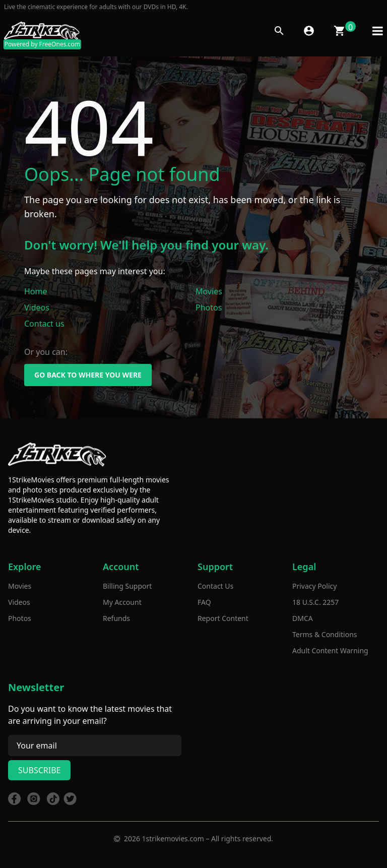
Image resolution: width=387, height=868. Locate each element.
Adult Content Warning (330, 650)
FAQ (204, 602)
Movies (209, 291)
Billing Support (127, 586)
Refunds (116, 618)
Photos (209, 307)
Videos (37, 307)
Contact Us (215, 586)
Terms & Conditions (325, 634)
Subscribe (39, 770)
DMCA (303, 618)
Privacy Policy (314, 586)
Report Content (223, 618)
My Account (122, 602)
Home (36, 291)
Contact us (44, 324)
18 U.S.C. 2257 (315, 602)
